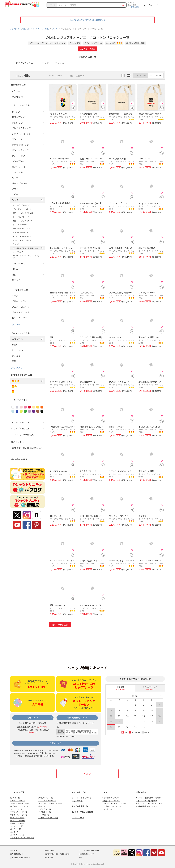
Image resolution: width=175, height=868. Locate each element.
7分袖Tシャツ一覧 (17, 823)
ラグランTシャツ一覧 (19, 812)
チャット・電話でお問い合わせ (148, 798)
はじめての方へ (78, 817)
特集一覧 (42, 806)
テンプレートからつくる (82, 798)
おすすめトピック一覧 (47, 801)
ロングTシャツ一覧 (18, 820)
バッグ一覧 (15, 832)
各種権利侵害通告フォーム (146, 806)
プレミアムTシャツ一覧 (19, 803)
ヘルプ (87, 774)
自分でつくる (77, 801)
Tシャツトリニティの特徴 (82, 812)
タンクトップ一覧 (17, 818)
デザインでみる (156, 75)
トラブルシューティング (111, 806)
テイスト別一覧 (45, 812)
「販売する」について (111, 801)
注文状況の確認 (134, 7)
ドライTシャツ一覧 (18, 801)
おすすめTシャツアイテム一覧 (22, 838)
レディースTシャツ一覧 (19, 806)
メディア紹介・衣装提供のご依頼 (149, 803)
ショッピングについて (111, 798)
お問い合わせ (141, 792)
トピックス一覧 (45, 809)
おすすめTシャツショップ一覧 (51, 803)
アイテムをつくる (79, 792)
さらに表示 (16, 325)
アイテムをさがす (17, 792)
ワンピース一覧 (16, 809)
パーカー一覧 (15, 829)
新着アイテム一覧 (46, 798)
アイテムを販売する (80, 806)
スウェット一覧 (16, 826)
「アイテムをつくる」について (114, 803)
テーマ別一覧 (44, 815)
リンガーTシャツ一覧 (19, 815)
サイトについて (108, 809)
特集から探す (21, 459)
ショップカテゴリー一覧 (48, 818)
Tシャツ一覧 (15, 798)
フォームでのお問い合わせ (146, 801)
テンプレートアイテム (53, 63)
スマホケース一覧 (17, 835)
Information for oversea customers (87, 20)
